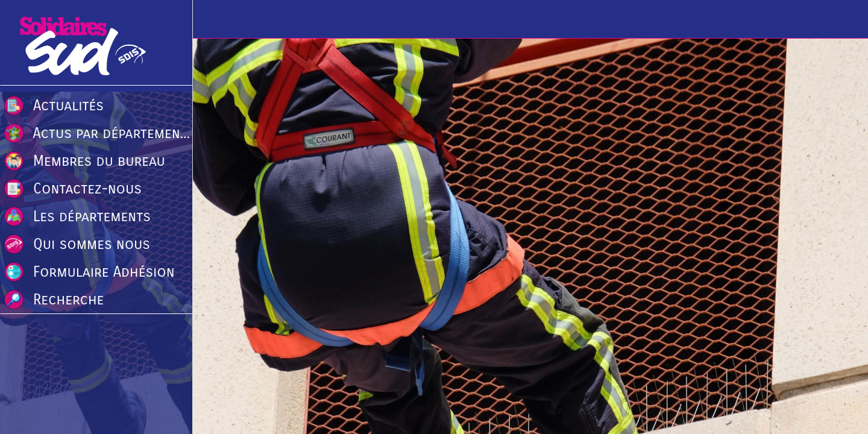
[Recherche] (844, 19)
